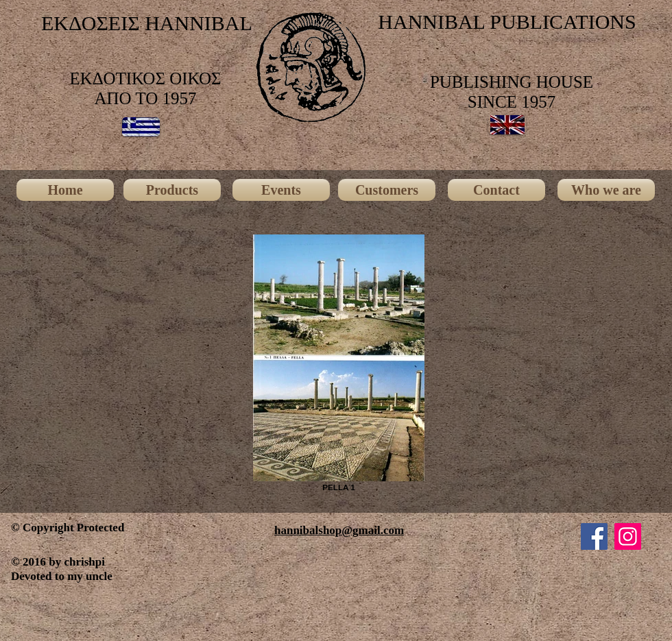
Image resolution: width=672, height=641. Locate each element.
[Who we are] (606, 190)
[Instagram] (628, 536)
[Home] (65, 190)
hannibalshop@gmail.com (339, 530)
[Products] (172, 190)
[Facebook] (594, 536)
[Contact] (496, 190)
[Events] (281, 190)
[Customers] (387, 190)
